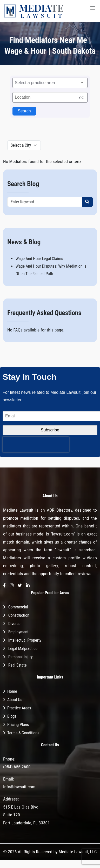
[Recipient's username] (45, 202)
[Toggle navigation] (93, 11)
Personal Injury (21, 657)
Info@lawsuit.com (19, 787)
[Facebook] (4, 586)
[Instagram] (12, 586)
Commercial (18, 607)
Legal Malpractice (23, 649)
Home (12, 691)
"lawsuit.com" (63, 534)
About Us (15, 700)
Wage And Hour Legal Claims (39, 259)
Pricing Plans (18, 725)
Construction (19, 615)
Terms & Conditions (23, 733)
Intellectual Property (25, 640)
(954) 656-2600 (17, 767)
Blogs (12, 716)
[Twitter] (20, 586)
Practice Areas (19, 708)
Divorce (14, 624)
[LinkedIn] (28, 586)
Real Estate (18, 665)
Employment (18, 632)
